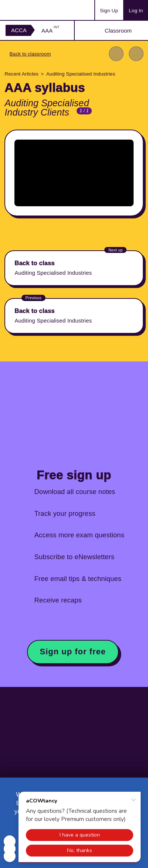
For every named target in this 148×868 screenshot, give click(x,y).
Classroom (118, 31)
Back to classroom (30, 54)
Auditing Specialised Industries (81, 74)
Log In (136, 11)
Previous (116, 54)
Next (136, 54)
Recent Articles (21, 74)
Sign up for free (73, 652)
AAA (50, 31)
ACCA (19, 30)
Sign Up (109, 11)
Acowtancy (35, 10)
